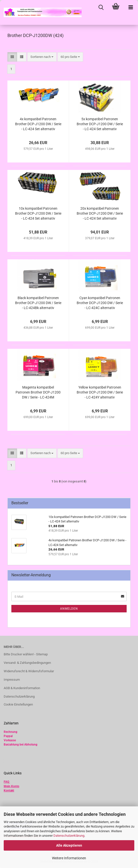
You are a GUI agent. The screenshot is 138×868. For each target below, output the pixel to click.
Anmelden (69, 609)
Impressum (12, 680)
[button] (12, 57)
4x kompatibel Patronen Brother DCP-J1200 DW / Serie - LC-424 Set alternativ (38, 124)
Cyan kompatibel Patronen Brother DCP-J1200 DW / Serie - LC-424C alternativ (100, 303)
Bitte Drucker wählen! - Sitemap (26, 654)
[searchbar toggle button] (101, 7)
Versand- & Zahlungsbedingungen (27, 663)
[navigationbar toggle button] (131, 7)
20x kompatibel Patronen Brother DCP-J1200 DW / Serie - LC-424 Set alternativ (100, 213)
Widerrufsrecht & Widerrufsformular (29, 671)
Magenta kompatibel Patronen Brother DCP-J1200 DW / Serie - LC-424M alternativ (38, 393)
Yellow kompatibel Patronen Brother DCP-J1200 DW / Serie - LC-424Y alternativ (100, 392)
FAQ (6, 782)
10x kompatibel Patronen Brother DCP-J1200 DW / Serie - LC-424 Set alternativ (38, 213)
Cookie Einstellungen (18, 704)
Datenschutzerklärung (69, 836)
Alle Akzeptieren (69, 845)
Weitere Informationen (69, 858)
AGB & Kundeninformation (22, 688)
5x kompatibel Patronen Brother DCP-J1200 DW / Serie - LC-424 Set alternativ (100, 124)
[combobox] (42, 57)
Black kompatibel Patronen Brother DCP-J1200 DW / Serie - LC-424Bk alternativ (38, 303)
